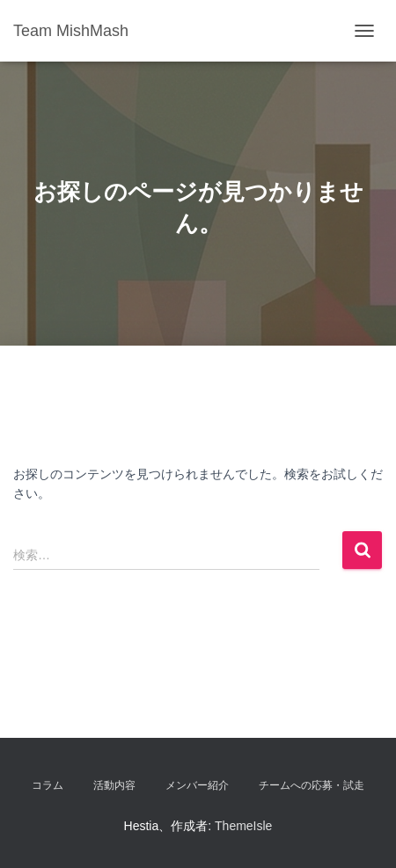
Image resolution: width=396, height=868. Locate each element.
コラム (48, 785)
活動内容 (114, 785)
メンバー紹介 (197, 785)
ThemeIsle (243, 826)
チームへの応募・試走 (312, 785)
